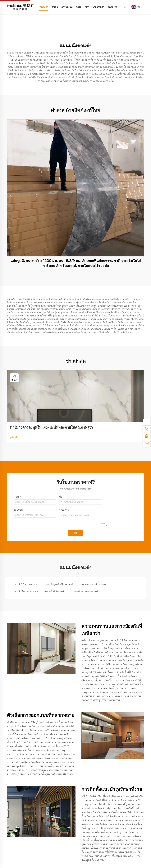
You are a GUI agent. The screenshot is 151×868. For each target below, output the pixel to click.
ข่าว (87, 7)
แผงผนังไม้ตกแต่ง (55, 591)
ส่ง (75, 533)
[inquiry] (147, 422)
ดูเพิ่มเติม (15, 437)
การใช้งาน (67, 7)
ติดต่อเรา (112, 7)
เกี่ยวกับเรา (99, 7)
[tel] (147, 429)
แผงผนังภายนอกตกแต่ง (85, 591)
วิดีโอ (79, 7)
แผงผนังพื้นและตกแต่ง (25, 591)
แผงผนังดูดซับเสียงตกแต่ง (59, 584)
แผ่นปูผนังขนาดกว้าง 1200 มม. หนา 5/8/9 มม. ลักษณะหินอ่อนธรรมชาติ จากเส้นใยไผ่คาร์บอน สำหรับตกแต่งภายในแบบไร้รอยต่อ (76, 263)
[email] (147, 443)
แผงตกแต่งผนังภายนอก (94, 584)
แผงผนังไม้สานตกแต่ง (25, 584)
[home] (20, 7)
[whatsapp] (147, 436)
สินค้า (55, 7)
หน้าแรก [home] (44, 7)
